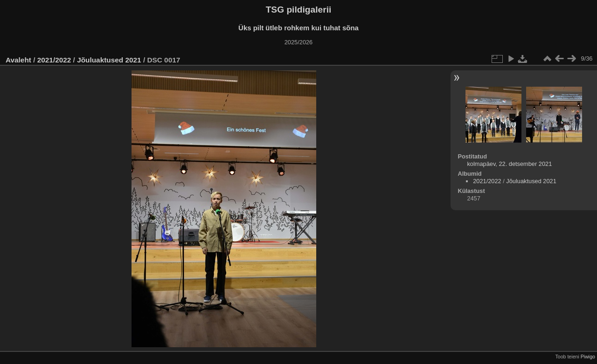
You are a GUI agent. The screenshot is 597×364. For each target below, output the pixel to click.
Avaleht (18, 60)
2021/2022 (54, 60)
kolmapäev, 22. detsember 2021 (509, 164)
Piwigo (588, 357)
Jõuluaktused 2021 (109, 60)
